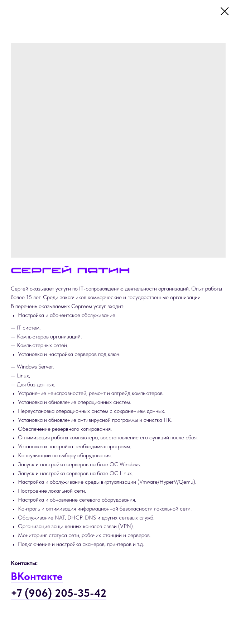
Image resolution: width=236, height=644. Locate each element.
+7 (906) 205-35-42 (59, 593)
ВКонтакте (37, 576)
